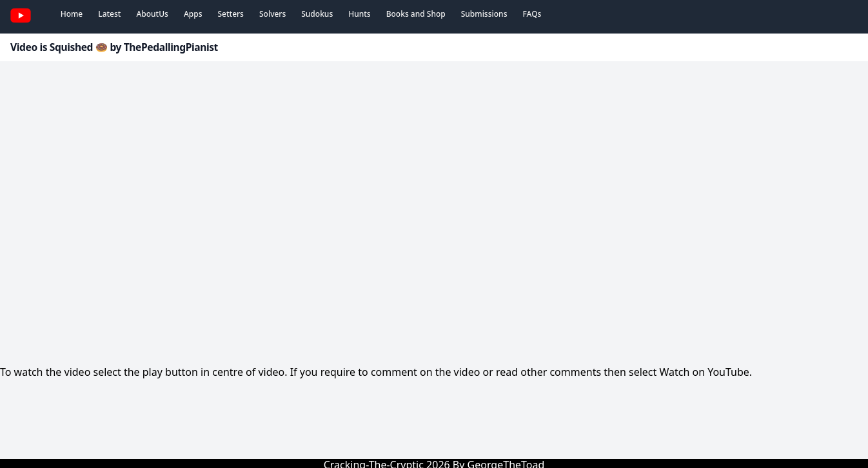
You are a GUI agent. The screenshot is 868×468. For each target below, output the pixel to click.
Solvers (272, 14)
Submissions (484, 14)
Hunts (359, 14)
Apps (193, 14)
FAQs (532, 14)
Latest (109, 14)
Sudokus (317, 14)
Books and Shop (416, 14)
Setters (230, 14)
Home (72, 14)
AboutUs (152, 14)
